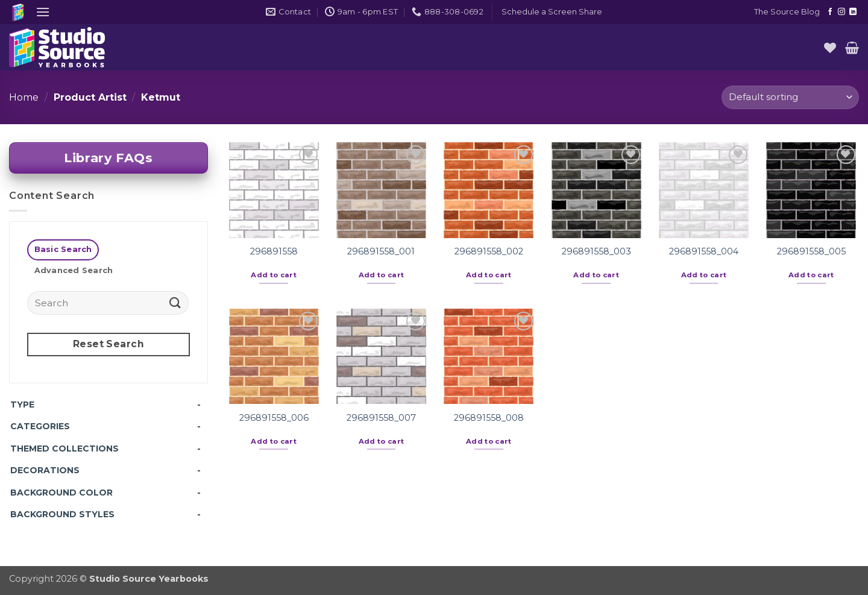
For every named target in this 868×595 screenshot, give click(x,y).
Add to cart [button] (274, 275)
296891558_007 (381, 418)
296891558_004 (704, 251)
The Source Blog (787, 12)
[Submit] (175, 302)
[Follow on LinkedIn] (853, 12)
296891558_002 (489, 251)
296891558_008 (489, 418)
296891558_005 (811, 251)
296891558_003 (596, 251)
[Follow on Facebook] (830, 12)
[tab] (63, 250)
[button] (43, 12)
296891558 (274, 251)
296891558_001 (381, 251)
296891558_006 (274, 418)
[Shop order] (790, 97)
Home (24, 97)
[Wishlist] (830, 48)
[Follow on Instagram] (841, 12)
